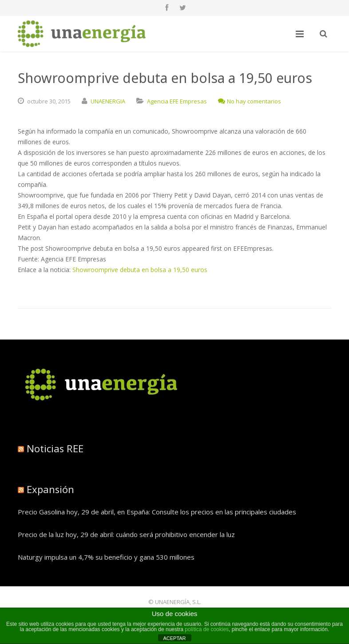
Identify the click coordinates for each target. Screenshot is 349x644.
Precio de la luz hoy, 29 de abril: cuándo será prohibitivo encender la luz (126, 534)
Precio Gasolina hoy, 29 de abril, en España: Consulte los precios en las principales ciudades (157, 512)
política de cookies (207, 629)
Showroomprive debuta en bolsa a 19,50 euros (140, 270)
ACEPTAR (174, 638)
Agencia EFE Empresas (177, 101)
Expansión (50, 489)
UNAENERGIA (108, 101)
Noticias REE (55, 448)
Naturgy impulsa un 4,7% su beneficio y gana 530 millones (106, 557)
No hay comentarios (250, 101)
